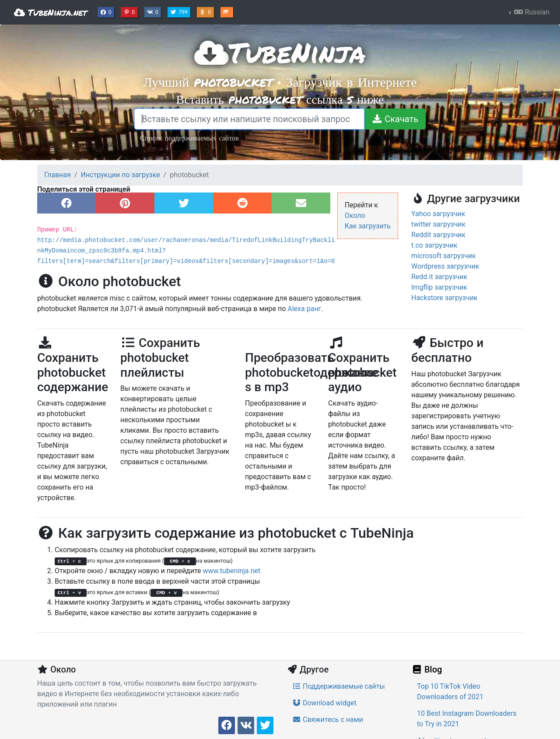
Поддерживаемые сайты (339, 686)
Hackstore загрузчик (444, 298)
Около (355, 215)
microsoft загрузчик (444, 256)
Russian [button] (531, 12)
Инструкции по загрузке (120, 175)
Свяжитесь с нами (328, 720)
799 (180, 11)
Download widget (324, 703)
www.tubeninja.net (232, 571)
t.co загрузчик (434, 245)
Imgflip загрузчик (439, 287)
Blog (427, 669)
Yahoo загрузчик (438, 214)
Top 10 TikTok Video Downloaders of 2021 (450, 692)
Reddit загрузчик (438, 235)
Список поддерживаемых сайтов (189, 138)
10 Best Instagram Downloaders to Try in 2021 (467, 719)
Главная (58, 175)
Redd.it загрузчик (439, 277)
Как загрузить (368, 226)
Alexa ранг (304, 309)
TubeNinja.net (51, 12)
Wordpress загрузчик (445, 266)
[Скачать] (395, 119)
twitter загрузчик (438, 224)
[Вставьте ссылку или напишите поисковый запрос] (249, 119)
